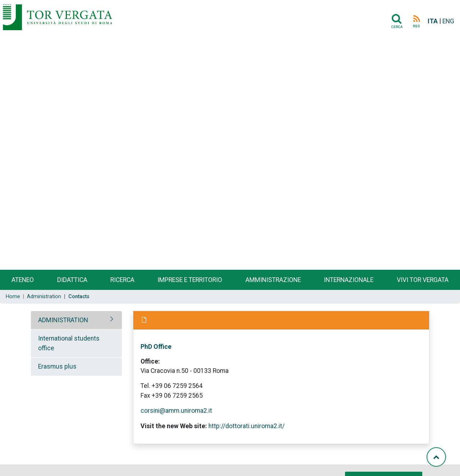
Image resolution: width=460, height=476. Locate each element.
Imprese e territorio (190, 280)
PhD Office (156, 346)
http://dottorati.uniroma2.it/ (247, 426)
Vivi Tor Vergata (423, 280)
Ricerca (122, 280)
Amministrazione (273, 280)
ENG (448, 21)
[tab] (76, 320)
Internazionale (349, 280)
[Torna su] (436, 457)
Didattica (72, 280)
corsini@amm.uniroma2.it (176, 411)
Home (13, 297)
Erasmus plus (57, 366)
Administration (44, 297)
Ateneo (23, 280)
